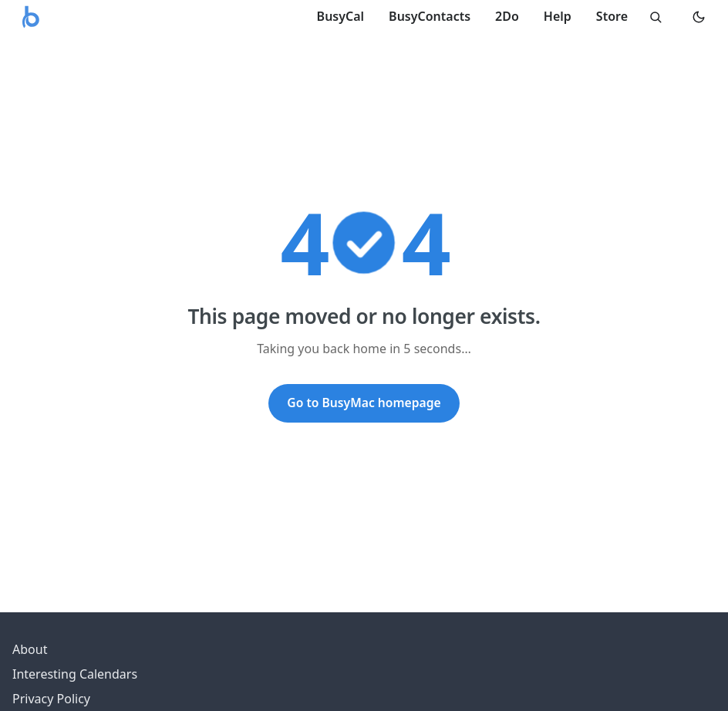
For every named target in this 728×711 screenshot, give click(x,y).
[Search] (656, 17)
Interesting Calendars (75, 674)
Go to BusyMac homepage (364, 403)
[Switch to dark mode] (699, 17)
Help (558, 16)
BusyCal (341, 16)
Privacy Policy (51, 699)
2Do (507, 16)
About (30, 649)
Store (612, 16)
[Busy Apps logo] (31, 17)
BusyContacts (430, 16)
